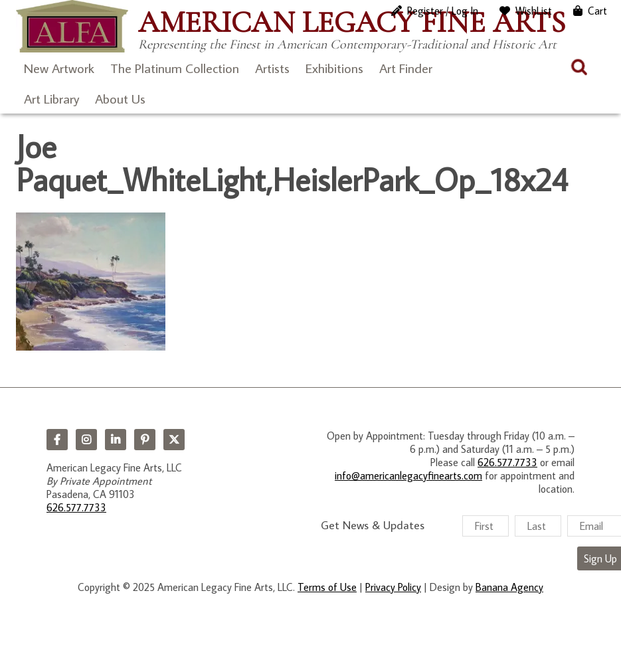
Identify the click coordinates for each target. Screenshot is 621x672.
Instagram (86, 440)
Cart (597, 11)
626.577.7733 (76, 507)
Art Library (51, 98)
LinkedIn (116, 440)
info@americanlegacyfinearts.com (408, 475)
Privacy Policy (393, 587)
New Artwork (59, 68)
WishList (534, 11)
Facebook (57, 440)
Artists (272, 68)
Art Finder (406, 68)
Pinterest (145, 440)
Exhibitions (334, 68)
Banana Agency (509, 587)
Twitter (174, 440)
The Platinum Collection (175, 68)
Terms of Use (327, 587)
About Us (120, 98)
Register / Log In (443, 11)
